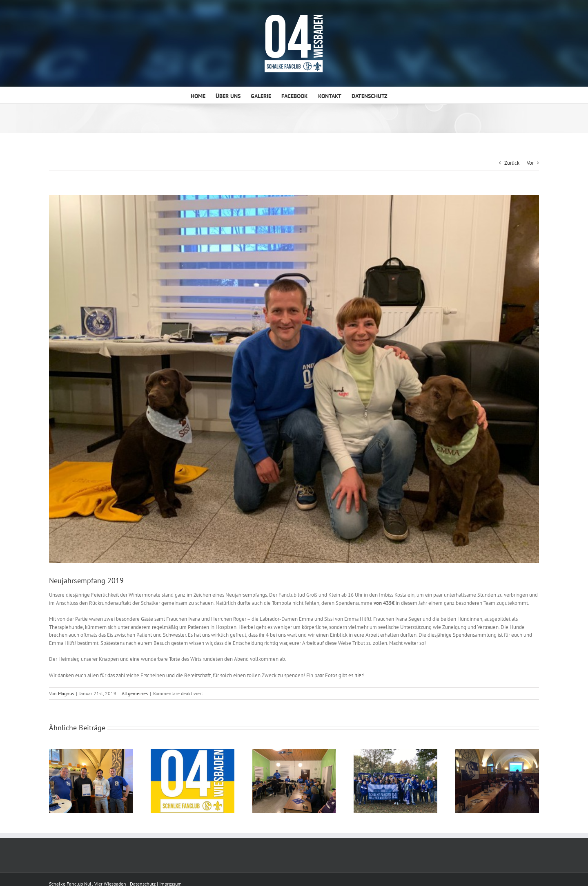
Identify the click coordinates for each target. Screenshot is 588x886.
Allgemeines (135, 693)
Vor (530, 163)
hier (359, 675)
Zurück (512, 163)
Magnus (66, 693)
